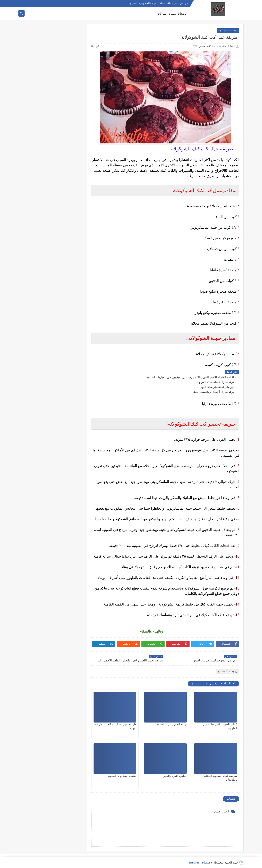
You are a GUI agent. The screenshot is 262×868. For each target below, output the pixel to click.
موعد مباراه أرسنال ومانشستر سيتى (213, 392)
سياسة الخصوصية (148, 3)
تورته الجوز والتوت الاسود (172, 724)
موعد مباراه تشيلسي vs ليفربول (216, 382)
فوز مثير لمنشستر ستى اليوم (217, 387)
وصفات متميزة (177, 14)
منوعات (162, 14)
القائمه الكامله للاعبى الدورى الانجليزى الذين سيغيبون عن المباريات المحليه (191, 377)
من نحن (184, 3)
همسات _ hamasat (200, 863)
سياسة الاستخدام (169, 3)
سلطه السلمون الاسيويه (122, 776)
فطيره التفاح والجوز (175, 776)
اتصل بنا (133, 3)
